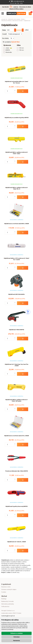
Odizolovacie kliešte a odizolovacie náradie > (12, 21)
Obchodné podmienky (8, 604)
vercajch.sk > (5, 19)
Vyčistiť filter (16, 42)
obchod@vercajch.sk (19, 1)
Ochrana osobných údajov (9, 589)
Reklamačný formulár (7, 601)
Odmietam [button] (17, 637)
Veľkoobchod (5, 607)
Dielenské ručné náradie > (15, 19)
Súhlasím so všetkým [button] (17, 633)
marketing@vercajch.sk (8, 616)
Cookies (4, 592)
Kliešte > (23, 19)
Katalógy (4, 599)
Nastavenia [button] (17, 641)
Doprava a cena (6, 587)
